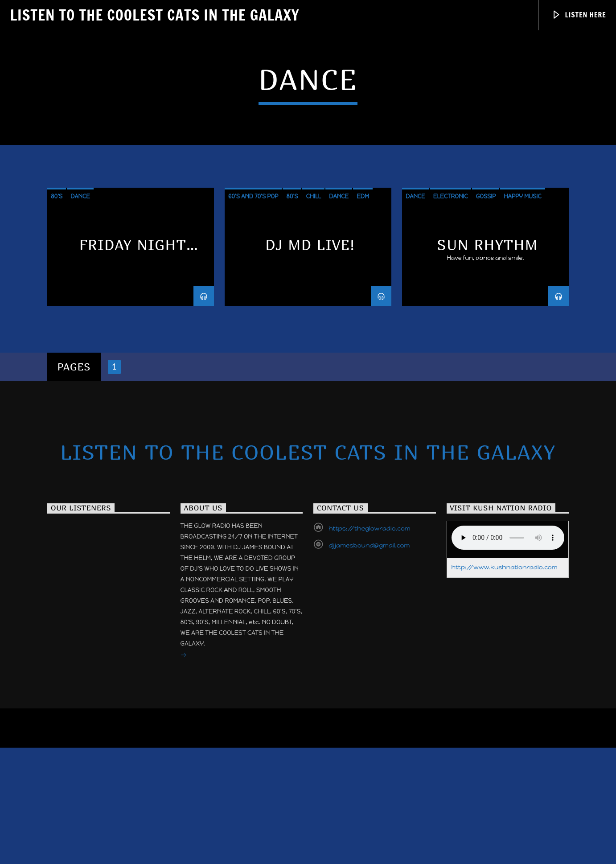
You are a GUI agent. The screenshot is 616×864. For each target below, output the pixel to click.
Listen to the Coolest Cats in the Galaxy (154, 15)
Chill (313, 409)
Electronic (451, 409)
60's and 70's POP (253, 409)
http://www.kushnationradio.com (505, 780)
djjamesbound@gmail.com (369, 758)
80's (57, 409)
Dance (80, 409)
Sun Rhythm (488, 457)
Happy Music (522, 409)
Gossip (486, 409)
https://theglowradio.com (369, 741)
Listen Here (579, 15)
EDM (363, 409)
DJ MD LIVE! (310, 457)
